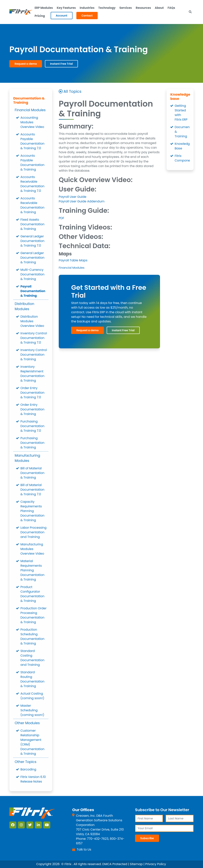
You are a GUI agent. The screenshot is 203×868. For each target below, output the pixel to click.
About (160, 8)
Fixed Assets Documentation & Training (33, 224)
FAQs (172, 8)
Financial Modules (30, 110)
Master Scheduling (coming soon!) (32, 710)
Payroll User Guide (73, 197)
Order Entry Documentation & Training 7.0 (33, 393)
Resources (144, 8)
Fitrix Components (182, 158)
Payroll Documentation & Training (33, 291)
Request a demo (26, 64)
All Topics (72, 92)
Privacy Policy (156, 864)
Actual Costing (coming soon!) (32, 696)
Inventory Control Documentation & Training (34, 355)
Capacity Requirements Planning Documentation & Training (33, 511)
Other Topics (26, 762)
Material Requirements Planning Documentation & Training (33, 570)
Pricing (40, 16)
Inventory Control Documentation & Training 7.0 (34, 338)
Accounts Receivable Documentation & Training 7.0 (33, 184)
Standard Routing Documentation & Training (33, 679)
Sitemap (136, 864)
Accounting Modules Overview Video (32, 122)
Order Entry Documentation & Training (33, 410)
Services (126, 8)
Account (62, 16)
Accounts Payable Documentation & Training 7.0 (33, 141)
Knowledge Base (182, 146)
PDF (61, 218)
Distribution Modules (25, 306)
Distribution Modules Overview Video (32, 321)
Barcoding (28, 770)
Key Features (66, 8)
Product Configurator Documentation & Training (33, 594)
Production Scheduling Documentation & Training (33, 637)
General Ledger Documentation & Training (33, 258)
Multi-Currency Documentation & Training (33, 275)
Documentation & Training (29, 101)
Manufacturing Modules (28, 458)
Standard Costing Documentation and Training (33, 658)
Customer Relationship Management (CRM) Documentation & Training (33, 742)
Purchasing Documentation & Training (33, 443)
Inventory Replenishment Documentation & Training (33, 374)
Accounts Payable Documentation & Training (33, 163)
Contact (87, 16)
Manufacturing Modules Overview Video (32, 549)
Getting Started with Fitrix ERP (181, 113)
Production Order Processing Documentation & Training (34, 615)
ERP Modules (44, 8)
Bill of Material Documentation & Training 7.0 (33, 490)
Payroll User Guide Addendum (82, 201)
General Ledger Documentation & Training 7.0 (33, 241)
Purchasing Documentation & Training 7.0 (33, 426)
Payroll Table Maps (73, 260)
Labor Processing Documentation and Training (34, 532)
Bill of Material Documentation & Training (33, 473)
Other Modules (27, 723)
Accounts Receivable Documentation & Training (33, 205)
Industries (87, 8)
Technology (107, 8)
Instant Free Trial (61, 64)
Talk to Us (84, 849)
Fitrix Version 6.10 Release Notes (33, 779)
